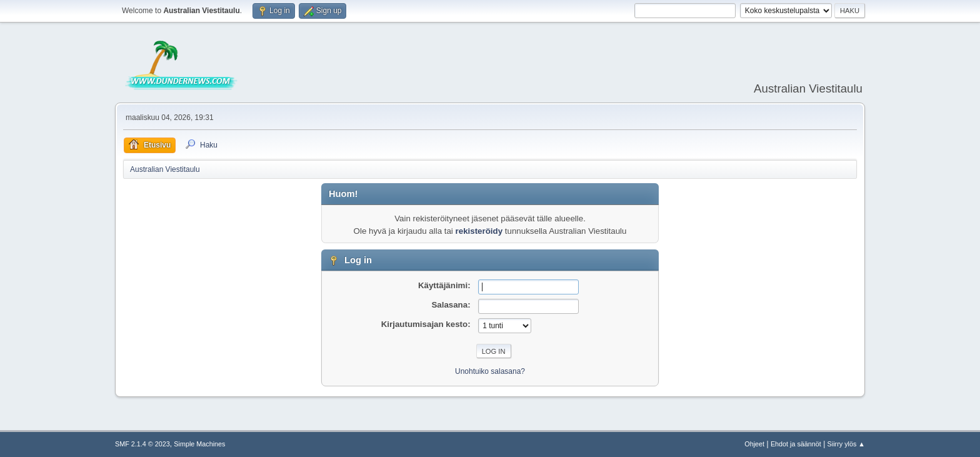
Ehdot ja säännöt (796, 444)
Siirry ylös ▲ (846, 444)
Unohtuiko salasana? (490, 371)
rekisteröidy (479, 231)
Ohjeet (754, 444)
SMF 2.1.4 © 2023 (142, 444)
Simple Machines (199, 444)
